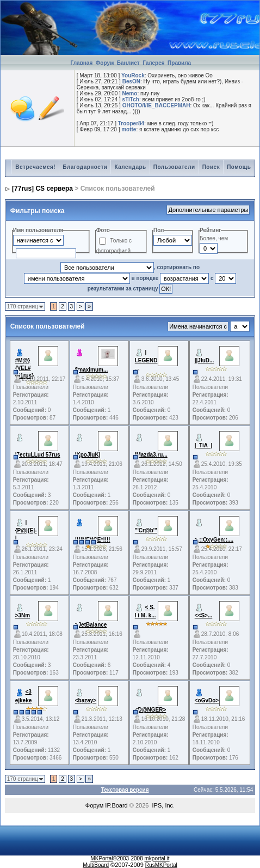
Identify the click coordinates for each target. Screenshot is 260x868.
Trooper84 (131, 123)
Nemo (130, 93)
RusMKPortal (161, 865)
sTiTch (131, 99)
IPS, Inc (163, 805)
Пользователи (174, 167)
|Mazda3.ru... (151, 455)
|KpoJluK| (88, 455)
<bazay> (86, 700)
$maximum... (92, 370)
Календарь (130, 167)
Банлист (129, 63)
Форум (105, 63)
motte (129, 129)
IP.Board (116, 805)
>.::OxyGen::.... (214, 540)
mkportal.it (157, 858)
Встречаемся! (35, 167)
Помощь (239, 167)
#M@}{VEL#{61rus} (24, 368)
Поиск (211, 167)
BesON (131, 81)
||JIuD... (205, 360)
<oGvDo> (207, 700)
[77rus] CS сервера (42, 189)
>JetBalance (91, 625)
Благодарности (85, 167)
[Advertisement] (132, 17)
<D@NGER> (151, 710)
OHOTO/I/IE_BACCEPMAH (156, 105)
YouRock (133, 75)
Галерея (153, 63)
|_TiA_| (204, 445)
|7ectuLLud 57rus (38, 455)
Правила (179, 63)
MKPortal (101, 858)
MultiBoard (96, 865)
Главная (82, 63)
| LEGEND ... (146, 360)
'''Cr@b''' (146, 530)
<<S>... (204, 615)
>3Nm (23, 615)
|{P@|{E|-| (26, 530)
